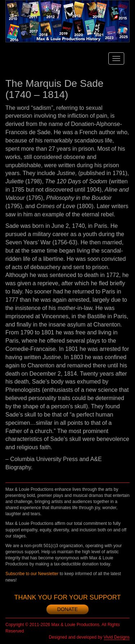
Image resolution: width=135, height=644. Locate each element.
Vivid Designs (117, 637)
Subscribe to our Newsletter (32, 574)
